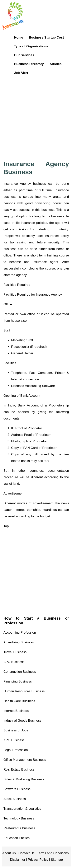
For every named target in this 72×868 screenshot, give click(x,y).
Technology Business (19, 818)
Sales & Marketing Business (24, 779)
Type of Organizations (31, 46)
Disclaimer (18, 860)
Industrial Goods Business (22, 721)
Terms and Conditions (53, 853)
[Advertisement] (36, 115)
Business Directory (29, 64)
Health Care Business (19, 701)
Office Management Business (25, 760)
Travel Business (15, 652)
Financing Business (18, 681)
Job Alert (21, 73)
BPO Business (14, 662)
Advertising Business (19, 642)
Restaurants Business (19, 828)
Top (6, 526)
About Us (9, 853)
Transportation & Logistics (22, 809)
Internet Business (16, 711)
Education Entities (17, 838)
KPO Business (14, 740)
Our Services (24, 55)
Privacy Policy (38, 860)
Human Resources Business (24, 691)
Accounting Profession (20, 633)
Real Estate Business (19, 769)
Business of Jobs (16, 730)
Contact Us (26, 853)
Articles (55, 64)
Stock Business (15, 799)
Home (19, 38)
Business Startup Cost (46, 38)
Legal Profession (16, 750)
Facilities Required (17, 285)
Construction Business (20, 672)
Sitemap (56, 860)
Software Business (17, 789)
